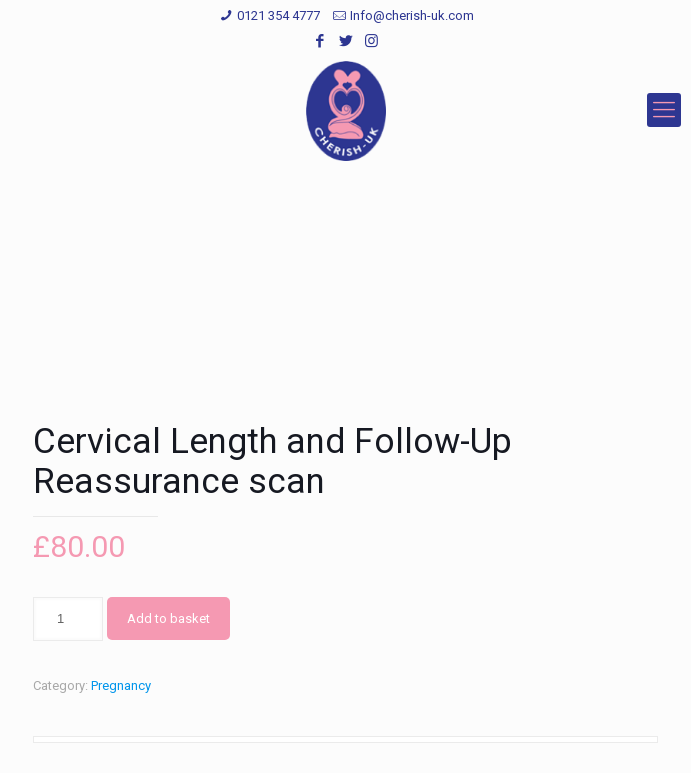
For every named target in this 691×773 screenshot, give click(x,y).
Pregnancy (121, 685)
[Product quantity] (68, 619)
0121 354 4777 (278, 15)
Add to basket (168, 618)
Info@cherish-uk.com (412, 15)
